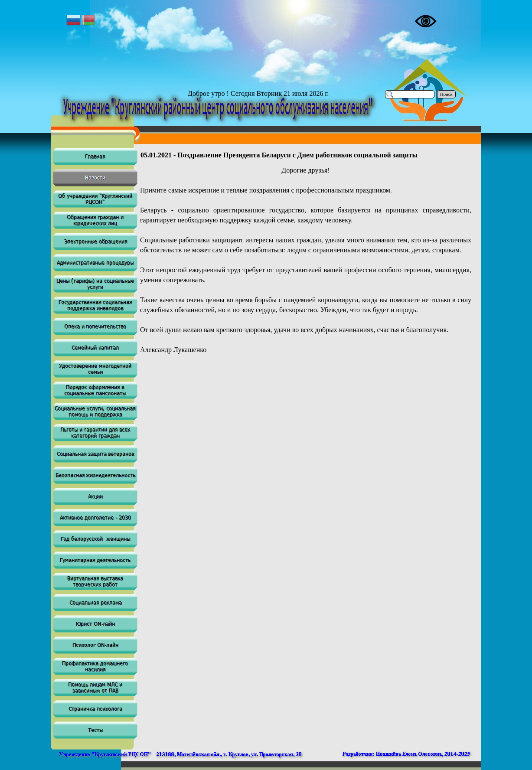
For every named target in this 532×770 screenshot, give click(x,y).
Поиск (446, 94)
